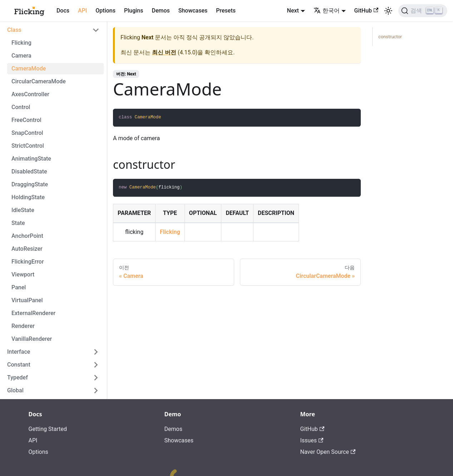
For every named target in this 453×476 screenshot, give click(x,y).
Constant (19, 365)
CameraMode (29, 68)
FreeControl (26, 120)
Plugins (134, 11)
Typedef (18, 377)
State (18, 223)
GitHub (366, 11)
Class (14, 30)
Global (15, 390)
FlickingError (28, 262)
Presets (226, 11)
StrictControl (28, 146)
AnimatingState (31, 159)
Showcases (193, 11)
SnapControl (27, 133)
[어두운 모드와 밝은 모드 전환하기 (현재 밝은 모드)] (388, 11)
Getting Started (48, 429)
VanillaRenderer (32, 339)
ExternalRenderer (33, 313)
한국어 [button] (327, 11)
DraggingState (30, 184)
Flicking (21, 43)
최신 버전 (164, 52)
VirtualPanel (27, 300)
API (82, 11)
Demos (161, 11)
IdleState (23, 210)
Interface (19, 352)
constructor (390, 37)
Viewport (23, 274)
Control (21, 107)
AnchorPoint (27, 236)
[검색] (423, 11)
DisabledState (29, 171)
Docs (63, 11)
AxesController (30, 94)
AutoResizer (27, 249)
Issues (312, 440)
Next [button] (293, 11)
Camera (21, 56)
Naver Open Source (328, 452)
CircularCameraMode (39, 81)
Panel (19, 287)
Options (105, 11)
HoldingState (28, 197)
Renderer (23, 326)
